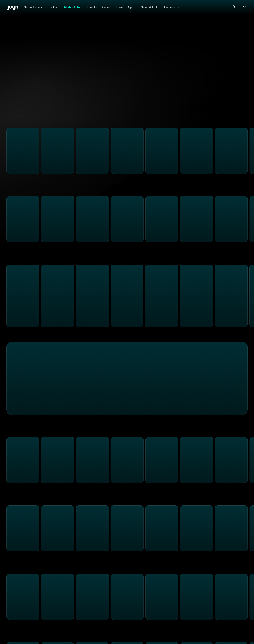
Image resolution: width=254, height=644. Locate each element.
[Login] (244, 7)
